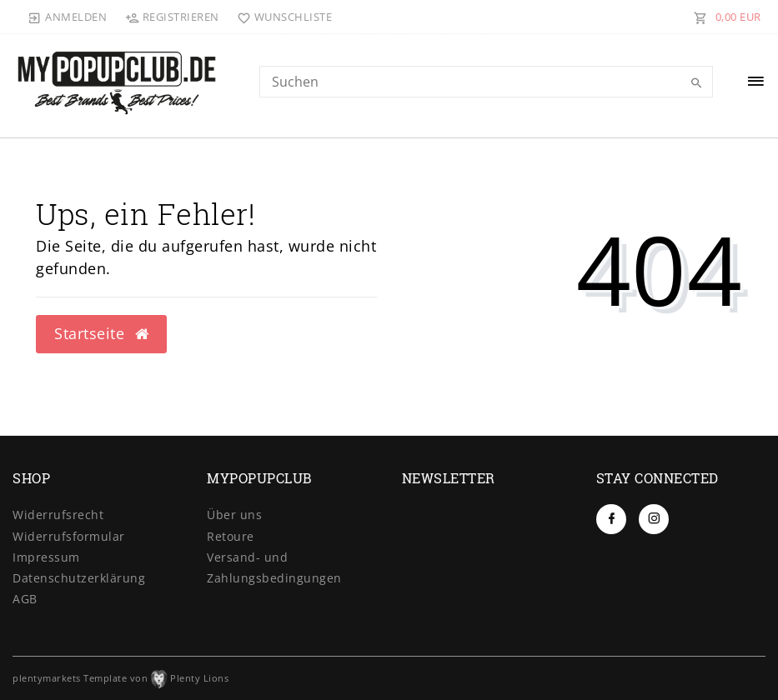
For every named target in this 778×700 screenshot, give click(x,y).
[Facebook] (611, 519)
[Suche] (696, 83)
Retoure (231, 536)
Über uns (234, 515)
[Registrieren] (172, 17)
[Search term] (486, 82)
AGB (25, 599)
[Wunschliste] (281, 17)
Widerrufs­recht (58, 515)
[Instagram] (654, 519)
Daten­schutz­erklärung (79, 578)
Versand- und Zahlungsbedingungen (274, 567)
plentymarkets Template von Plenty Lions (120, 678)
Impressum (46, 557)
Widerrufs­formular (69, 536)
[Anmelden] (68, 17)
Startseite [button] (101, 333)
